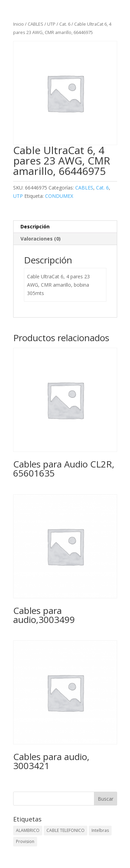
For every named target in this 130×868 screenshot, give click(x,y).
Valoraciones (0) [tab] (41, 239)
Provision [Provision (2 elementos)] (25, 841)
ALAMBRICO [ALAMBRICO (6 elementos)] (28, 830)
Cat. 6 (65, 24)
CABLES (36, 24)
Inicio (19, 24)
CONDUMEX (59, 196)
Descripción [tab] (35, 226)
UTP (51, 24)
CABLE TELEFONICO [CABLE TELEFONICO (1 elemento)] (66, 830)
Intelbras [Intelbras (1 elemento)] (100, 830)
